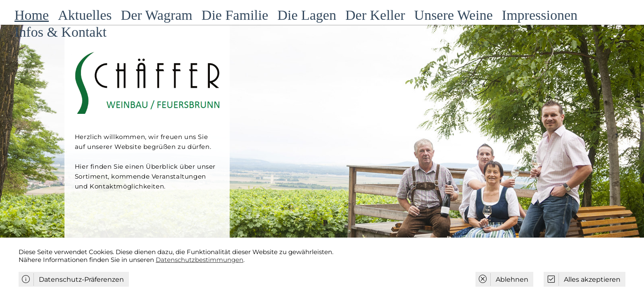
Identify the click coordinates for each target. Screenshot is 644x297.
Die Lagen (307, 15)
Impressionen (540, 15)
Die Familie (235, 15)
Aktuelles (85, 15)
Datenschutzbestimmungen (200, 260)
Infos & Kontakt (61, 32)
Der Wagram (157, 15)
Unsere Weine (454, 15)
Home (32, 15)
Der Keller (375, 15)
